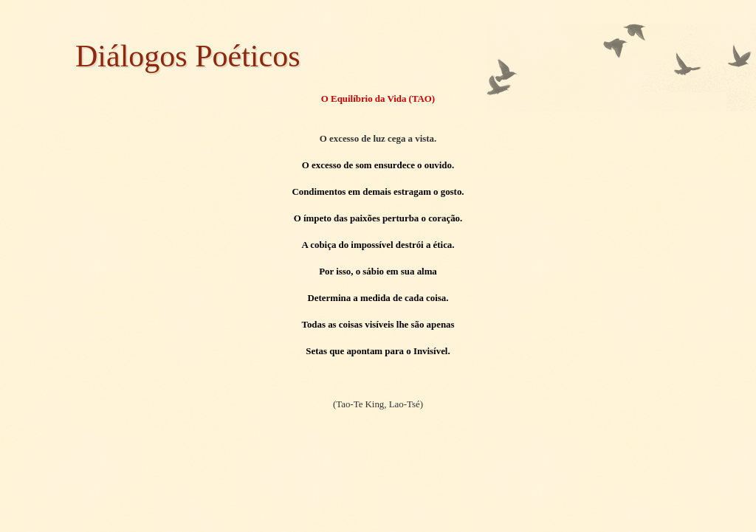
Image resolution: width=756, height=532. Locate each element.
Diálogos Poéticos (188, 56)
